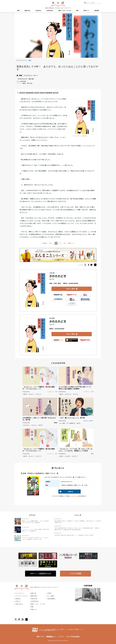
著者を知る (27, 11)
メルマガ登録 (75, 573)
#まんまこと (31, 394)
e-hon (72, 299)
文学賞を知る (50, 11)
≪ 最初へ (45, 243)
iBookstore (72, 340)
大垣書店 (72, 304)
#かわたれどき (68, 394)
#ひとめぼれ (67, 456)
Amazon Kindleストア (58, 340)
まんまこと (49, 93)
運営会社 (18, 599)
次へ (65, 243)
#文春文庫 (23, 81)
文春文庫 (22, 93)
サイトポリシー (20, 593)
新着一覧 (33, 593)
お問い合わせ (19, 604)
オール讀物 (51, 596)
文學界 (49, 593)
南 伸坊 (19, 75)
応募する (66, 492)
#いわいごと (39, 394)
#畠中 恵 (25, 394)
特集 (77, 11)
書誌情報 (97, 11)
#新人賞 (78, 423)
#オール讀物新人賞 (71, 423)
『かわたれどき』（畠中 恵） (80, 136)
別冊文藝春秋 (51, 599)
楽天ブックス (72, 295)
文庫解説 (56, 93)
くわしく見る (70, 289)
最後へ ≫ (71, 243)
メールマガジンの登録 (75, 496)
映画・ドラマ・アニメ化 (65, 11)
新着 (18, 11)
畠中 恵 (37, 93)
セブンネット (85, 295)
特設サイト (86, 11)
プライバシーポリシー (22, 596)
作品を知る (38, 11)
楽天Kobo (85, 340)
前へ (51, 243)
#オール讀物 (62, 423)
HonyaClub (85, 299)
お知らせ (18, 601)
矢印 (48, 544)
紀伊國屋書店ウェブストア (58, 299)
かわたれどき (30, 93)
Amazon (58, 295)
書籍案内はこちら (41, 573)
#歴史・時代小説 (27, 83)
